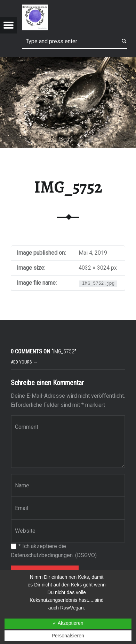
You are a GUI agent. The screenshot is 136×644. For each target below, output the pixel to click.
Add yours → (24, 362)
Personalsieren (68, 636)
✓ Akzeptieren (68, 623)
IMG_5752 (68, 187)
